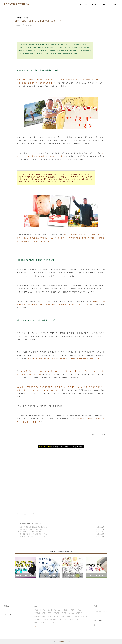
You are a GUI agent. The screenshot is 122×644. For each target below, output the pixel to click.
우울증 (79, 610)
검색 (116, 612)
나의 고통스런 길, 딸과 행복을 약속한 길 (30, 532)
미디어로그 (96, 4)
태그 (87, 4)
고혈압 (73, 619)
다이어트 (57, 616)
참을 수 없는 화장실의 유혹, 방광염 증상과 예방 (32, 534)
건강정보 (37, 613)
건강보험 (85, 616)
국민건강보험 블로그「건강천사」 (17, 4)
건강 (44, 613)
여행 (77, 616)
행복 (73, 610)
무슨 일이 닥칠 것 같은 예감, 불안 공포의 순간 (32, 527)
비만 (44, 616)
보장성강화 (38, 610)
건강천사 (66, 610)
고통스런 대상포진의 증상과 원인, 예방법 (30, 536)
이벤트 (72, 613)
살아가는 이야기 (26, 523)
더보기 (35, 626)
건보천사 (37, 616)
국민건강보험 (45, 623)
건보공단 (57, 613)
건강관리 (37, 619)
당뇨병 (80, 619)
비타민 (65, 613)
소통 (20, 523)
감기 (67, 619)
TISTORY (62, 641)
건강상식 (45, 619)
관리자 (68, 641)
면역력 (36, 623)
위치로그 (106, 4)
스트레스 (54, 619)
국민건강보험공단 (68, 616)
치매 (61, 619)
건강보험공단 (48, 610)
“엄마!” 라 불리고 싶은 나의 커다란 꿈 (29, 529)
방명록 (114, 4)
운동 (50, 616)
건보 (54, 623)
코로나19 (79, 613)
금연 (50, 613)
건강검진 (58, 610)
